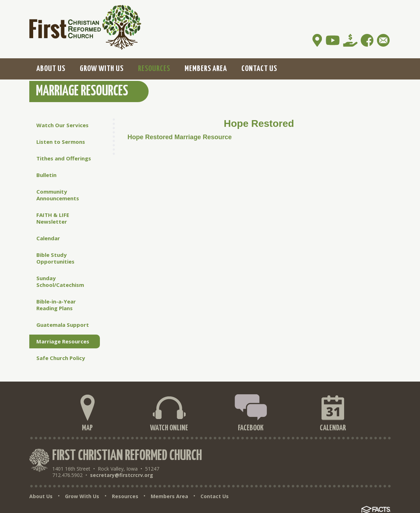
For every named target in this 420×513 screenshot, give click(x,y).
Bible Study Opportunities (55, 258)
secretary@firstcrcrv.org (122, 475)
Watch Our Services (62, 125)
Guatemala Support (63, 325)
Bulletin (46, 175)
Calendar (48, 238)
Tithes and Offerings (64, 158)
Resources (125, 496)
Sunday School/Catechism (60, 281)
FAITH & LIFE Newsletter (53, 218)
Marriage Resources (63, 341)
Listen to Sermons (61, 142)
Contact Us (215, 496)
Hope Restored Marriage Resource (179, 137)
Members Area (169, 496)
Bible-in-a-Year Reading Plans (56, 305)
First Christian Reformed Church (127, 456)
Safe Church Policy (61, 358)
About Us (41, 496)
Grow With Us (82, 496)
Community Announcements (58, 195)
